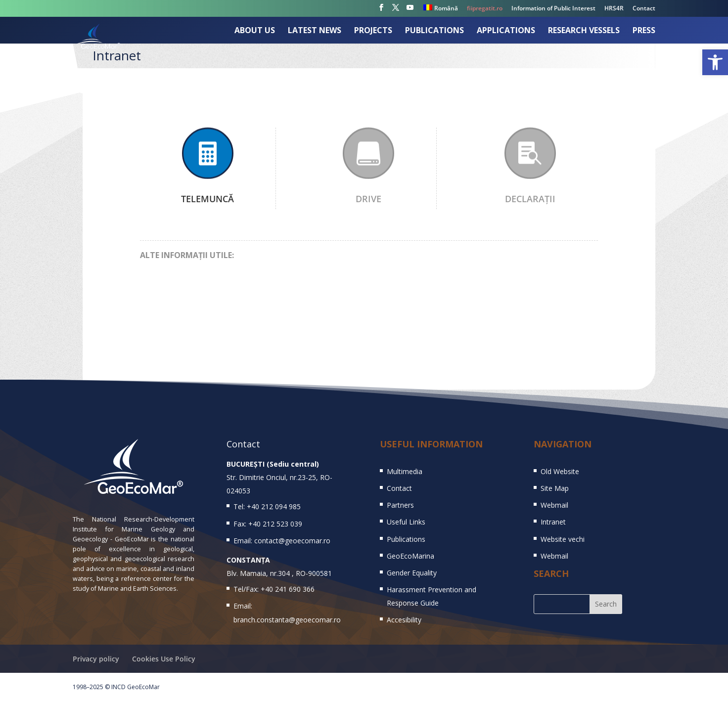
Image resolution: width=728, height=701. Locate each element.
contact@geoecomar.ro (292, 541)
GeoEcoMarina (410, 556)
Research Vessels (584, 31)
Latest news (315, 31)
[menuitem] (441, 10)
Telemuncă (207, 199)
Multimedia (405, 471)
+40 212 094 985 (274, 506)
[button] (715, 62)
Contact (644, 9)
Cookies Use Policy (164, 659)
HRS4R (614, 9)
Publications (434, 31)
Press (644, 31)
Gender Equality (412, 573)
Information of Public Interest (553, 9)
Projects (373, 31)
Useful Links (406, 522)
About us (255, 31)
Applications (506, 31)
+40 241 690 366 (288, 589)
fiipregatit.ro (485, 9)
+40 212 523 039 (275, 524)
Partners (400, 505)
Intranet (553, 522)
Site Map (555, 488)
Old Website (560, 471)
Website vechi (563, 539)
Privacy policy (96, 659)
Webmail (554, 505)
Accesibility (404, 620)
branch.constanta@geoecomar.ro (287, 620)
